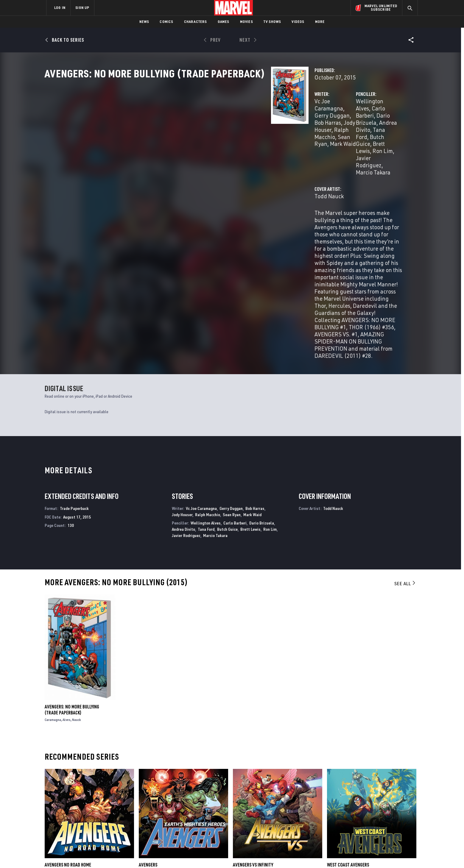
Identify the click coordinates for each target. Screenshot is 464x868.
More (320, 22)
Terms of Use (92, 854)
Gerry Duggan (222, 127)
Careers (103, 805)
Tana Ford (325, 134)
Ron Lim (303, 142)
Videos (298, 22)
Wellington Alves (298, 127)
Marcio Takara (378, 142)
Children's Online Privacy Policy (251, 854)
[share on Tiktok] (347, 829)
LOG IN (60, 8)
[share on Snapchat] (363, 816)
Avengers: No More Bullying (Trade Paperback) (72, 579)
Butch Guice (355, 134)
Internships (107, 814)
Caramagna (53, 589)
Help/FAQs (104, 797)
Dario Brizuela (374, 127)
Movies (246, 22)
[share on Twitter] (363, 803)
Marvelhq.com (166, 805)
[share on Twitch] (396, 816)
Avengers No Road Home (68, 734)
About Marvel (108, 789)
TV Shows (272, 22)
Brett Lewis (250, 398)
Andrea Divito (293, 134)
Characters (196, 22)
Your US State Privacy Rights (159, 854)
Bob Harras (255, 127)
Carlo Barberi (337, 127)
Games (224, 22)
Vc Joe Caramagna (179, 127)
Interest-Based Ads (335, 854)
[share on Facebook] (347, 804)
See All (405, 453)
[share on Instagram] (379, 803)
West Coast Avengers (348, 734)
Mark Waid (252, 384)
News (144, 22)
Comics (166, 22)
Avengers (148, 734)
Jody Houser (171, 134)
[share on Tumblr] (396, 803)
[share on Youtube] (347, 816)
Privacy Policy (119, 854)
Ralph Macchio (207, 134)
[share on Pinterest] (379, 816)
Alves (67, 589)
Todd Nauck (171, 165)
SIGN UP (82, 8)
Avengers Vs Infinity (253, 734)
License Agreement (297, 854)
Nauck (77, 589)
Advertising (163, 789)
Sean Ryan (241, 134)
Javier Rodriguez (337, 142)
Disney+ (159, 797)
